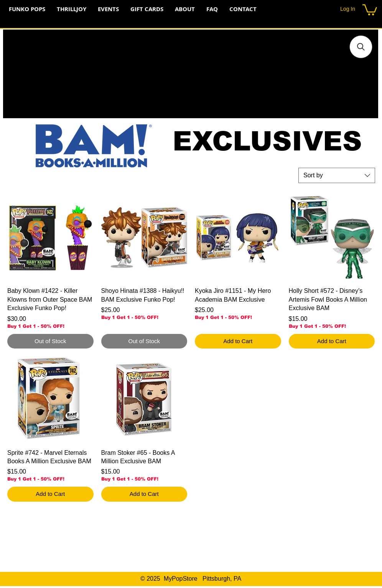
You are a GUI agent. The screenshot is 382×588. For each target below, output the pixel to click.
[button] (370, 9)
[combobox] (337, 175)
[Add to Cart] (238, 341)
